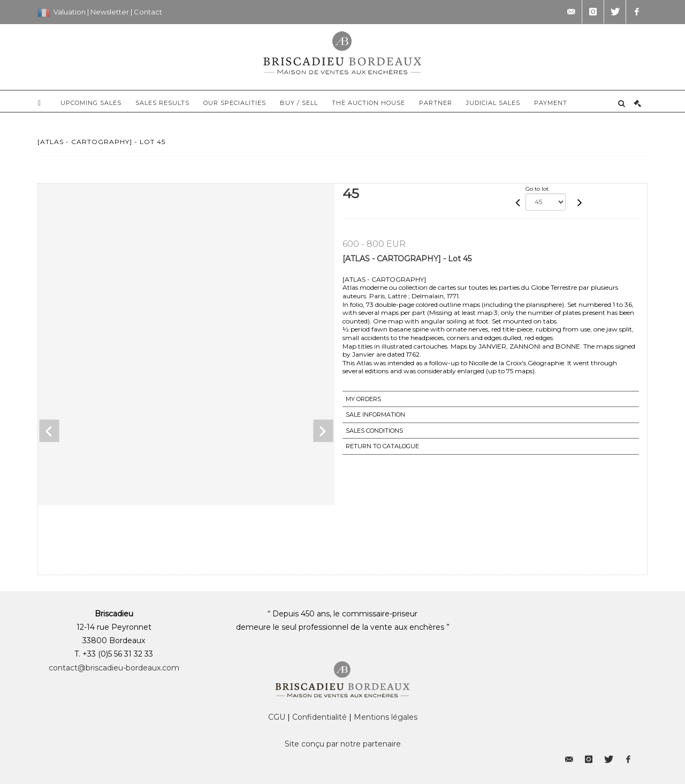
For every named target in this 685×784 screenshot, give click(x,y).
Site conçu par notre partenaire (343, 744)
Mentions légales (386, 717)
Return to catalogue (382, 446)
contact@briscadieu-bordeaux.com (114, 668)
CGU (277, 717)
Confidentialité (319, 717)
